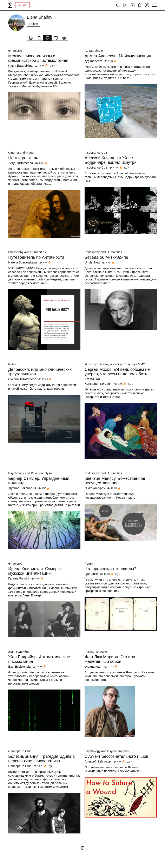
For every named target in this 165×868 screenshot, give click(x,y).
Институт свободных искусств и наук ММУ (115, 364)
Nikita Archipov (95, 488)
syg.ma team (93, 61)
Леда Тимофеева (21, 163)
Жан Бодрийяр (19, 652)
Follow (33, 24)
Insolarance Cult (96, 153)
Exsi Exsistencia (19, 666)
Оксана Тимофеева (22, 379)
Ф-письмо (15, 51)
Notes (12, 364)
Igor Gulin (91, 574)
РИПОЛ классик (96, 652)
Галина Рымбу (19, 578)
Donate (22, 5)
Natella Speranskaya (22, 262)
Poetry (89, 563)
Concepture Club (20, 751)
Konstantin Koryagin (98, 384)
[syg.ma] (10, 5)
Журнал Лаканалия (22, 488)
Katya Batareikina (20, 65)
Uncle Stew (92, 262)
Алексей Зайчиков (98, 761)
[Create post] (132, 5)
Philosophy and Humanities (27, 252)
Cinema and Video (21, 153)
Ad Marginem (94, 51)
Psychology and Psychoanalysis (30, 473)
